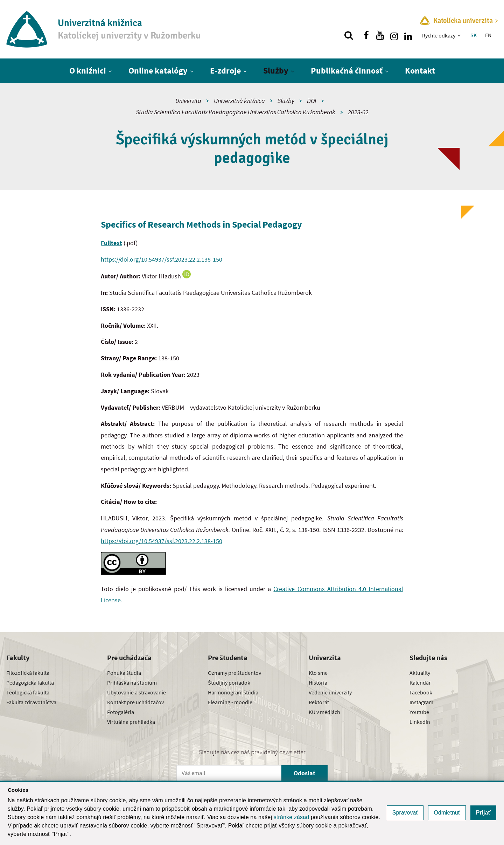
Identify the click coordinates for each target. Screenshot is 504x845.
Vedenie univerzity (330, 692)
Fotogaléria (121, 712)
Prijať (483, 813)
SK (474, 35)
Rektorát (319, 702)
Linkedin (420, 722)
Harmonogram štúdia (233, 692)
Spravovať (405, 813)
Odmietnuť (447, 813)
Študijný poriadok (229, 683)
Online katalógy (158, 71)
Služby (276, 71)
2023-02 (358, 112)
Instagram (421, 702)
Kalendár (420, 683)
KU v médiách (324, 712)
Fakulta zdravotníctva (31, 702)
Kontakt (420, 71)
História (318, 683)
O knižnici (88, 71)
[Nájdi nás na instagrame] (394, 35)
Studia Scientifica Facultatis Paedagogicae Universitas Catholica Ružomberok (236, 112)
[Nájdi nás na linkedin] (408, 35)
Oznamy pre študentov (234, 673)
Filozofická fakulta (28, 673)
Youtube (419, 712)
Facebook (421, 692)
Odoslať (304, 773)
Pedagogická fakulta (30, 683)
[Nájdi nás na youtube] (380, 35)
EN (488, 35)
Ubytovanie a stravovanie (136, 692)
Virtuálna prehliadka (131, 722)
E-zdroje (225, 71)
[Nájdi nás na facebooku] (366, 35)
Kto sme (318, 673)
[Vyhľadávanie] (349, 35)
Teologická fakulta (28, 692)
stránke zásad (292, 817)
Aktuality (420, 673)
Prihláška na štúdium (132, 683)
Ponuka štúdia (124, 673)
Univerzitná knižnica (239, 101)
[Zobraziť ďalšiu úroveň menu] (460, 35)
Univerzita (188, 101)
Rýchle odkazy (439, 35)
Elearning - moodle (230, 702)
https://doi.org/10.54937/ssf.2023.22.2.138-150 (162, 259)
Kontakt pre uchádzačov (135, 702)
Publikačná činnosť (347, 71)
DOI (312, 101)
